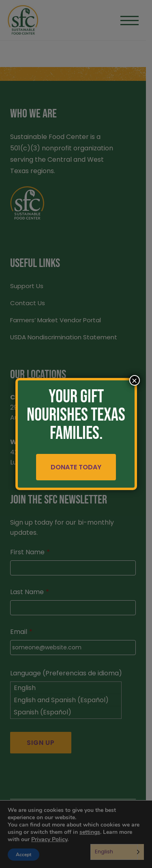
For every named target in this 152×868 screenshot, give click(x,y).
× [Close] (134, 380)
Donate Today (76, 467)
